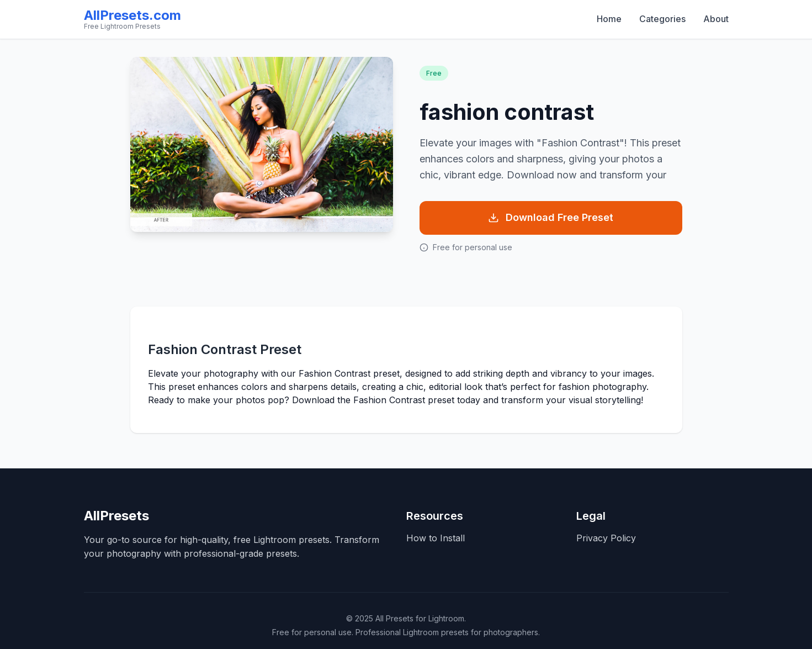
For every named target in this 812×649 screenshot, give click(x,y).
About (716, 19)
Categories (662, 19)
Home (609, 19)
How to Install (436, 538)
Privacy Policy (606, 538)
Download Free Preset (551, 217)
